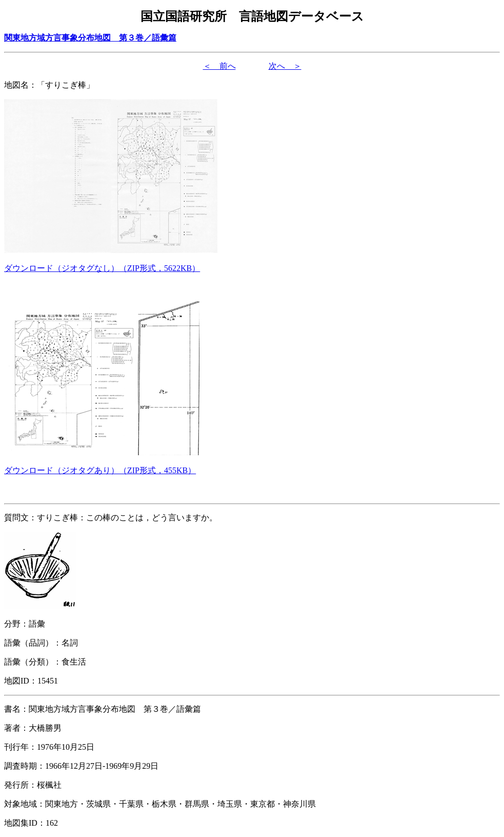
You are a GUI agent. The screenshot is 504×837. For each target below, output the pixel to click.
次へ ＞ (285, 66)
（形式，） (102, 268)
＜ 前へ (219, 66)
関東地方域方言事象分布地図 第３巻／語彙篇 (90, 38)
